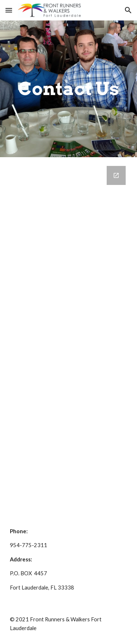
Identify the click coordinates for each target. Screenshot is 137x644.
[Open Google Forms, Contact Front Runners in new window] (116, 175)
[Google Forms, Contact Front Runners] (69, 336)
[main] (69, 89)
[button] (9, 10)
